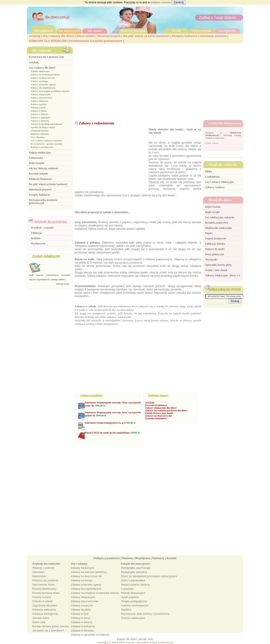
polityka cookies (161, 2)
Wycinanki (211, 260)
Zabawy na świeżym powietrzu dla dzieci (166, 410)
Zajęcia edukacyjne (40, 153)
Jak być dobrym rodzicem (43, 168)
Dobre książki (86, 36)
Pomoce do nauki (215, 249)
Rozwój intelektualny (44, 589)
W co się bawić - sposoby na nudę (46, 144)
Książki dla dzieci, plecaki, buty (135, 639)
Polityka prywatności (107, 558)
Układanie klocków (40, 131)
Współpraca (143, 558)
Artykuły (35, 36)
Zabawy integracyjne (41, 94)
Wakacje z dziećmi (43, 568)
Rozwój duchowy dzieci (46, 593)
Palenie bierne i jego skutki (159, 413)
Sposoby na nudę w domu (43, 127)
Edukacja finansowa (40, 179)
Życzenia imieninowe (156, 418)
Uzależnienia (212, 177)
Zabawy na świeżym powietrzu (45, 75)
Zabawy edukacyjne (40, 71)
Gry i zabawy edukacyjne (219, 182)
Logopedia (127, 589)
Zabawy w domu (39, 111)
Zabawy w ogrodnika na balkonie (47, 124)
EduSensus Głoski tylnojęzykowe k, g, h (105, 423)
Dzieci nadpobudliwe (133, 580)
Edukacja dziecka (215, 244)
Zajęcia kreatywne (216, 238)
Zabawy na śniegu (39, 81)
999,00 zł (131, 423)
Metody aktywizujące (133, 593)
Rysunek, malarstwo (217, 223)
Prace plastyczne (215, 254)
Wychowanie (38, 244)
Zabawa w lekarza (39, 114)
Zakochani (38, 572)
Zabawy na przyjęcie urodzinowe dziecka (50, 91)
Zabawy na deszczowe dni (43, 78)
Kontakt (171, 558)
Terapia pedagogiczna (134, 601)
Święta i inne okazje (216, 270)
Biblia (209, 171)
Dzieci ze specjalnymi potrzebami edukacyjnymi (149, 576)
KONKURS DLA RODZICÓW (48, 41)
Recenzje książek (109, 36)
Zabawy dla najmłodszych (43, 88)
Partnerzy (158, 558)
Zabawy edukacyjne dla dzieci (161, 408)
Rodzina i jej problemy (45, 580)
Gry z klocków (38, 137)
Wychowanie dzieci (44, 585)
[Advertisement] (159, 79)
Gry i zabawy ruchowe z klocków (46, 141)
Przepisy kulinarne (185, 36)
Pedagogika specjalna (134, 572)
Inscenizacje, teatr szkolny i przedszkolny (145, 614)
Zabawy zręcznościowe (41, 98)
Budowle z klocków (40, 134)
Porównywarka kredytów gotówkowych (96, 41)
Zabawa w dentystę (40, 121)
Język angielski (130, 597)
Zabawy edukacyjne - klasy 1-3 (223, 275)
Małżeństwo (39, 576)
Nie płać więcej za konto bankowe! (146, 36)
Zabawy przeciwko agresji (43, 85)
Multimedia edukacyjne (219, 228)
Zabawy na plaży (39, 104)
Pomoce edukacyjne (133, 618)
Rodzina (36, 238)
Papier (209, 233)
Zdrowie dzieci (41, 618)
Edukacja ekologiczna (45, 614)
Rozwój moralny (42, 597)
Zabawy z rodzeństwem (42, 147)
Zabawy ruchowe (215, 187)
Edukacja (36, 233)
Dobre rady (39, 622)
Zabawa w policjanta (41, 117)
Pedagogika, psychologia (136, 568)
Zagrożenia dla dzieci (45, 606)
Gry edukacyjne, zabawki (220, 217)
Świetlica (126, 610)
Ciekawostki (36, 158)
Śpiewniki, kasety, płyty (218, 265)
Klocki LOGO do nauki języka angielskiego (107, 433)
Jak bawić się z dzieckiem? (48, 631)
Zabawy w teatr (38, 108)
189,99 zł (135, 433)
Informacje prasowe (213, 36)
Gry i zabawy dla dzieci (58, 36)
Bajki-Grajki (213, 212)
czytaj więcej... (213, 143)
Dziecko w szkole (42, 601)
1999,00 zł (100, 406)
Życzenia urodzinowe (156, 405)
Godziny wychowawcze (135, 606)
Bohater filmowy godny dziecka (50, 626)
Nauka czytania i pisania (135, 585)
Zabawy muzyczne (39, 101)
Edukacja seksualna (44, 610)
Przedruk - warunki (42, 228)
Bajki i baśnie (213, 207)
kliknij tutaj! (63, 284)
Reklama (127, 558)
